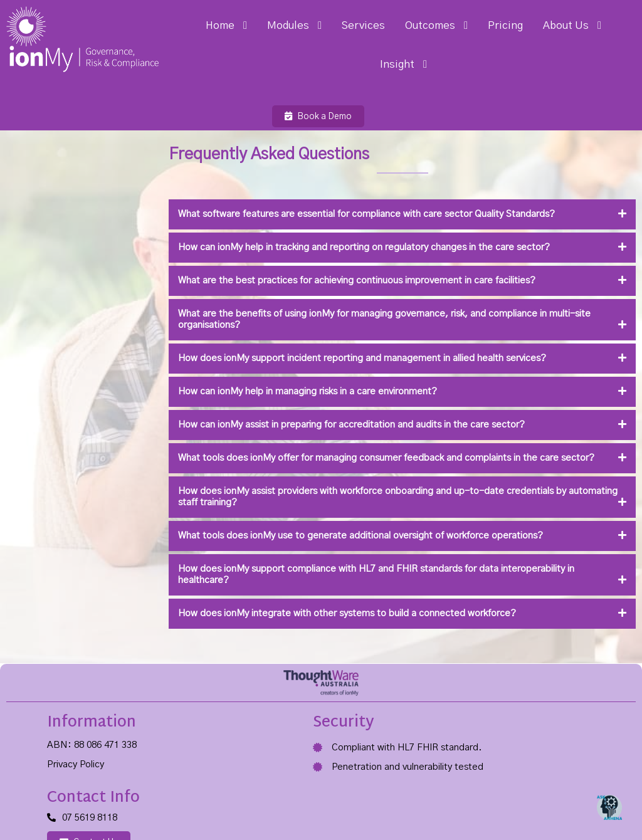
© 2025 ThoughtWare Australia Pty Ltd (83, 802)
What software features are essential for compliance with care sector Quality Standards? (311, 174)
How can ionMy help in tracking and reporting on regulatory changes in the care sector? (309, 207)
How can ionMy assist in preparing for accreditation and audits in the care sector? (296, 385)
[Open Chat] (609, 807)
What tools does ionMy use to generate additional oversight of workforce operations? (305, 507)
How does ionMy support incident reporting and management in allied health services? (307, 318)
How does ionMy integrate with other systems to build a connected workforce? (292, 585)
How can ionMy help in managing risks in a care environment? (252, 351)
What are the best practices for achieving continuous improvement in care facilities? (302, 240)
